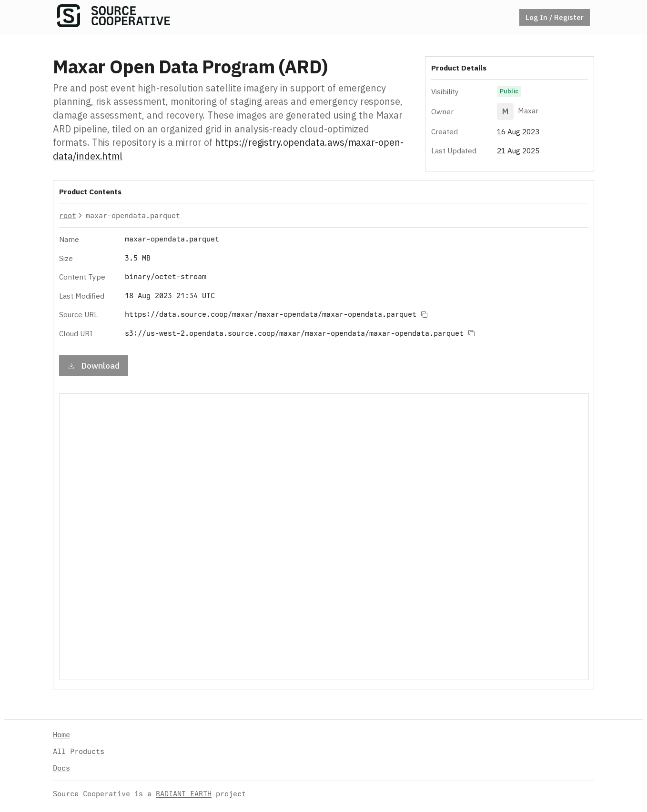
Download (94, 365)
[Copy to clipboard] (424, 314)
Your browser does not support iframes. (324, 537)
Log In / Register (555, 17)
